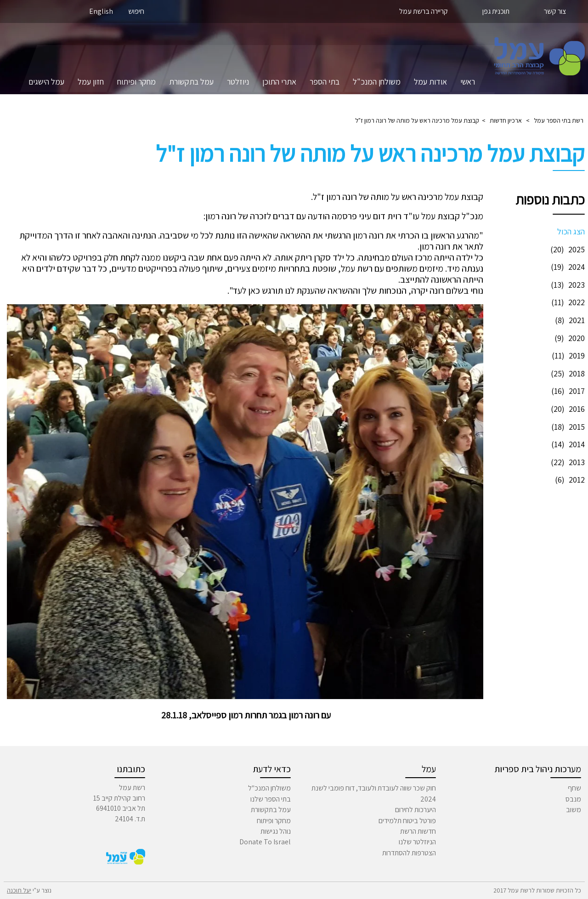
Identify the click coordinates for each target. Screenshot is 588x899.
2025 (566, 249)
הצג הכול (571, 231)
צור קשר (555, 11)
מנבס (573, 799)
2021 (569, 320)
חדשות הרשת (418, 831)
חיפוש (136, 11)
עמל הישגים (46, 82)
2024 (567, 267)
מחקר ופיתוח (136, 82)
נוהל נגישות (276, 831)
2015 (567, 427)
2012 (569, 480)
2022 (567, 302)
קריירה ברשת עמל (424, 11)
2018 (567, 373)
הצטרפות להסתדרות (409, 853)
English (101, 11)
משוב (574, 810)
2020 (568, 338)
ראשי (468, 82)
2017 (567, 391)
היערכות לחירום (416, 810)
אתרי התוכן (279, 82)
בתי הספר (325, 82)
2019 (567, 356)
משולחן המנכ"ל (377, 82)
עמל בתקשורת (191, 82)
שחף (574, 788)
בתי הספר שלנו (271, 799)
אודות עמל (430, 82)
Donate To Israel (265, 842)
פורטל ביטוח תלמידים (407, 821)
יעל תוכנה (19, 890)
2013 (567, 462)
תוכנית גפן (496, 11)
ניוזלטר (238, 82)
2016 (567, 409)
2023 (567, 285)
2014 (567, 444)
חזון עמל (91, 82)
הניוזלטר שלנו (417, 842)
